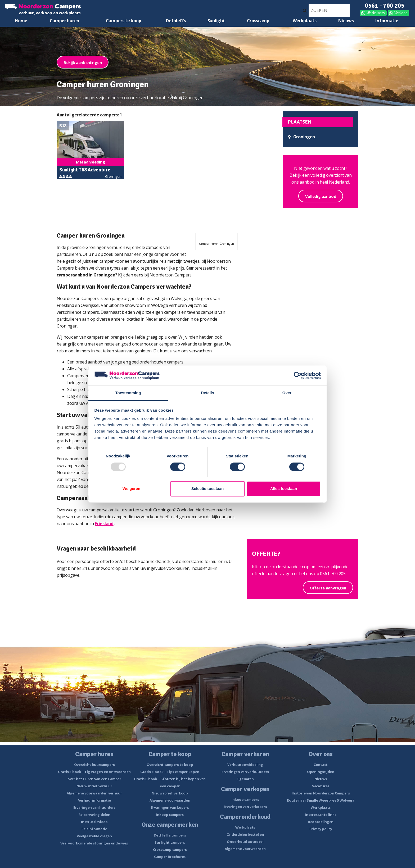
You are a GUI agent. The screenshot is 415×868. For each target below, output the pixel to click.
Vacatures (321, 786)
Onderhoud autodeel (245, 842)
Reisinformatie (94, 829)
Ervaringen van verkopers (245, 807)
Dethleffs (176, 21)
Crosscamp (258, 21)
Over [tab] (287, 393)
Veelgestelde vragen (94, 836)
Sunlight (216, 21)
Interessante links (321, 815)
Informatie (387, 21)
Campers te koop (124, 21)
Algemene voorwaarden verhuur (94, 793)
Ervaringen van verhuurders (245, 772)
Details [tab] (207, 393)
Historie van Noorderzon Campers (321, 793)
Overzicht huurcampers (94, 765)
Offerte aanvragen (328, 588)
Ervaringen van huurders (94, 807)
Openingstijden (321, 772)
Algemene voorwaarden (170, 800)
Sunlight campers (170, 842)
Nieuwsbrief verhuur (94, 786)
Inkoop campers (170, 815)
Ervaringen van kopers (170, 807)
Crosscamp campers (170, 849)
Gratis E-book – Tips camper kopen (170, 772)
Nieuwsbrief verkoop (170, 793)
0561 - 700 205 (385, 6)
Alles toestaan (284, 489)
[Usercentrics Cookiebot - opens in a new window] (298, 375)
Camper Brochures (170, 857)
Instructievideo (94, 822)
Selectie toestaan (208, 489)
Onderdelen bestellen (245, 834)
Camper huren (64, 21)
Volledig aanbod (321, 196)
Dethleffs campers (170, 835)
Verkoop (401, 13)
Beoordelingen (321, 822)
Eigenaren (245, 779)
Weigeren (131, 489)
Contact (321, 765)
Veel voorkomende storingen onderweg (94, 843)
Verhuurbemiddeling (245, 765)
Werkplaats (376, 13)
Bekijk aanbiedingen (83, 62)
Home (21, 21)
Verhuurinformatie (94, 800)
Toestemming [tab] (128, 393)
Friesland (104, 524)
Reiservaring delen (94, 815)
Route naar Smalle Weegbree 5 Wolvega (321, 800)
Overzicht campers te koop (170, 765)
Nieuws (346, 21)
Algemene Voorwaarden (245, 849)
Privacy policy (321, 829)
